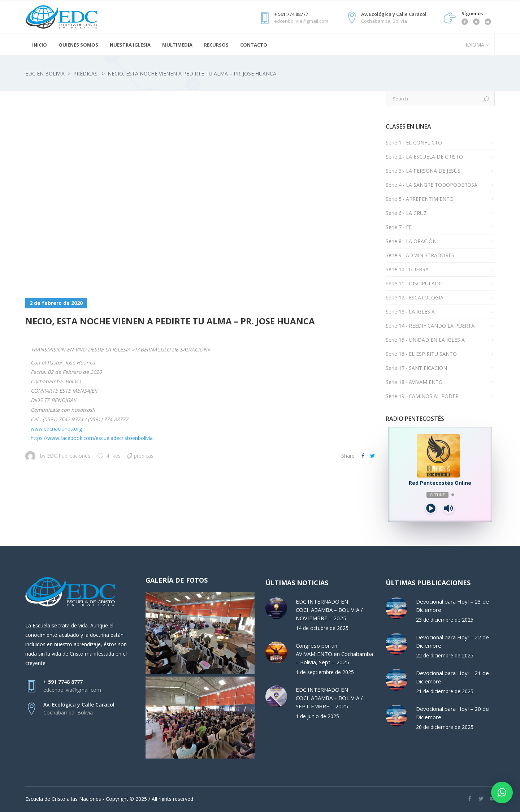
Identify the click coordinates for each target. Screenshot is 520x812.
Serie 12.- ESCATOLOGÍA (415, 297)
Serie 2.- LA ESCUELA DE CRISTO (424, 157)
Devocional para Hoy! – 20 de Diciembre (452, 713)
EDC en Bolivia (45, 74)
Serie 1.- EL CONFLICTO (414, 142)
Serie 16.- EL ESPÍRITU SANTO (421, 354)
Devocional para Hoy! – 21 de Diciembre (452, 677)
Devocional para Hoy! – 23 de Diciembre (452, 606)
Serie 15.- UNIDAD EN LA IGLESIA (425, 340)
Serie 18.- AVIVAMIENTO (414, 382)
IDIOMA (474, 45)
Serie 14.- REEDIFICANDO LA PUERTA (430, 326)
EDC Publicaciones (69, 456)
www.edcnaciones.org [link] (56, 429)
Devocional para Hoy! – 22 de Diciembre (452, 641)
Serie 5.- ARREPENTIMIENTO (420, 199)
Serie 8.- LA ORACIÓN (411, 241)
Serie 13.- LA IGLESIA (410, 312)
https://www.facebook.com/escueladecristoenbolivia (92, 438)
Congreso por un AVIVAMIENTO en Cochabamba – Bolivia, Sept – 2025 (334, 654)
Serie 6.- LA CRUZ (406, 213)
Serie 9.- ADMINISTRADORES (420, 255)
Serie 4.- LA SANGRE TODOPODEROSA (432, 185)
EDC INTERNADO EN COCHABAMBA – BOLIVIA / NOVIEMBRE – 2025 (329, 610)
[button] (502, 792)
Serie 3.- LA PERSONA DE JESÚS (423, 171)
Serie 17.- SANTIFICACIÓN (416, 368)
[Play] (431, 508)
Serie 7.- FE (399, 227)
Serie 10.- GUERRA (407, 269)
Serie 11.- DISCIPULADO (414, 283)
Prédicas (85, 74)
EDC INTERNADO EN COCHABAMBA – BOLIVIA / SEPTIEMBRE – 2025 (329, 698)
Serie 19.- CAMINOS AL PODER (422, 396)
